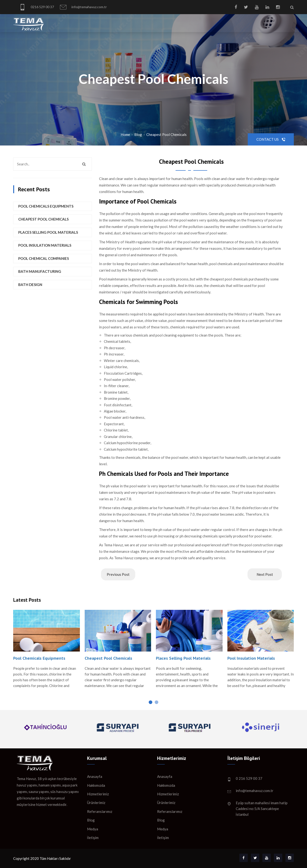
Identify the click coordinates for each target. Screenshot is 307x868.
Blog (138, 134)
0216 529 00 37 (37, 7)
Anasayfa (95, 776)
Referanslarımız (100, 811)
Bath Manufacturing (40, 271)
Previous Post (118, 574)
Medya (93, 829)
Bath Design (30, 285)
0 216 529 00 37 (249, 778)
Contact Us (271, 139)
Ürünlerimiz (96, 803)
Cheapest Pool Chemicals (166, 134)
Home (125, 134)
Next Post (265, 574)
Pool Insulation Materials (45, 245)
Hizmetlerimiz (98, 794)
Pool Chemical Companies (44, 258)
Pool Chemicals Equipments (46, 206)
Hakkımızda (96, 785)
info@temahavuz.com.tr (83, 7)
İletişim (93, 838)
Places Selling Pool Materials (48, 232)
